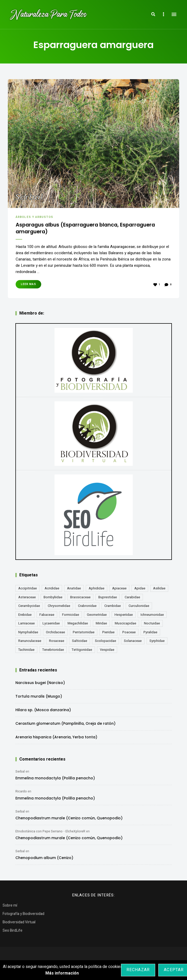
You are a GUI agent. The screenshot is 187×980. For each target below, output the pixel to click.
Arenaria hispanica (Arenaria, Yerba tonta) (56, 738)
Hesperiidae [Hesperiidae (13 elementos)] (124, 616)
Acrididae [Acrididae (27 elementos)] (52, 590)
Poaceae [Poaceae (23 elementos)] (129, 633)
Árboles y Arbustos (34, 217)
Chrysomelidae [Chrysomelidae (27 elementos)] (59, 607)
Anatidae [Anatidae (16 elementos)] (74, 590)
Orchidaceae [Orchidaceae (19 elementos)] (55, 633)
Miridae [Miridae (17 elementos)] (101, 625)
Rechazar (138, 970)
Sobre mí (10, 907)
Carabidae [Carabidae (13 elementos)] (132, 598)
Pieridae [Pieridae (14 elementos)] (108, 633)
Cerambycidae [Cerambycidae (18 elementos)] (29, 607)
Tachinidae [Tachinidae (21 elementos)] (26, 651)
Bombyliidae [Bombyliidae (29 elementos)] (53, 598)
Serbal (20, 773)
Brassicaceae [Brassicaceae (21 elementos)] (80, 598)
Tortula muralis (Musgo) (39, 698)
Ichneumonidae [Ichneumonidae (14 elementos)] (152, 616)
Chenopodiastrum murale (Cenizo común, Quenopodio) (69, 819)
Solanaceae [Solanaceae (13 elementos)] (133, 642)
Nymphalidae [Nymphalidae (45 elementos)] (28, 633)
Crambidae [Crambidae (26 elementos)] (113, 607)
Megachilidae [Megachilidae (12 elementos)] (78, 625)
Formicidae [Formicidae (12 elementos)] (71, 616)
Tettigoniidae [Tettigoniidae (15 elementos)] (82, 651)
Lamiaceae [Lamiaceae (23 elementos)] (26, 625)
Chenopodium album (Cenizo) (44, 859)
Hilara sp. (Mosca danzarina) (43, 711)
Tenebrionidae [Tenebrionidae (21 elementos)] (53, 651)
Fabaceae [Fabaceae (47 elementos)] (47, 616)
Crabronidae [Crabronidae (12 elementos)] (87, 607)
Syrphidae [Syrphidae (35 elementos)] (157, 642)
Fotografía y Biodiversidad (23, 915)
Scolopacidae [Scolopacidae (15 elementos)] (105, 642)
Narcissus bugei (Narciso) (40, 684)
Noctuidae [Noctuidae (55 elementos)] (152, 625)
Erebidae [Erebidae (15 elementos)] (25, 616)
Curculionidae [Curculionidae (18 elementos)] (139, 607)
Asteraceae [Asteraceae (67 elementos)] (27, 598)
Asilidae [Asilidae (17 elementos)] (159, 590)
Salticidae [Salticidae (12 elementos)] (80, 642)
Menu (174, 14)
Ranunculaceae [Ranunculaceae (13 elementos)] (30, 642)
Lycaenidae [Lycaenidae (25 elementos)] (51, 625)
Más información (62, 973)
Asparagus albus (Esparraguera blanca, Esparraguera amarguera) (77, 229)
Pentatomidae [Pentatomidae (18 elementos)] (84, 633)
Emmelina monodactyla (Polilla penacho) (55, 779)
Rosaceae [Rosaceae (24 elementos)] (57, 642)
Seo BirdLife (13, 932)
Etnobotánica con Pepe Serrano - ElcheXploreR (50, 833)
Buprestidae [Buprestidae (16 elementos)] (108, 598)
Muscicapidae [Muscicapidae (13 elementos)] (125, 625)
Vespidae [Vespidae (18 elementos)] (107, 651)
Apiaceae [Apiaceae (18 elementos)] (119, 590)
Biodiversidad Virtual (19, 923)
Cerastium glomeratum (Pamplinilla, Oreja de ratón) (65, 725)
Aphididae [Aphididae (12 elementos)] (96, 590)
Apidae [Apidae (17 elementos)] (140, 590)
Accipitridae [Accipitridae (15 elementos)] (28, 590)
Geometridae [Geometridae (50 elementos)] (97, 616)
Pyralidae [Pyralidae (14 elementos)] (150, 633)
